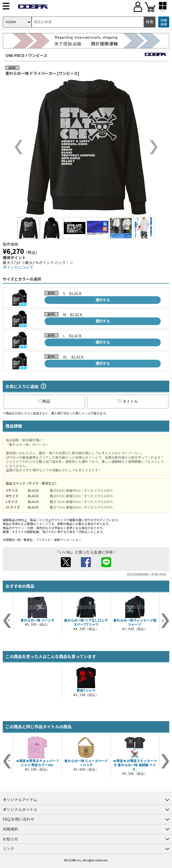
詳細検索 (164, 22)
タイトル (128, 401)
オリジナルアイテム (20, 800)
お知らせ (10, 839)
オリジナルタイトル (20, 809)
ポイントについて (18, 267)
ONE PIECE (15, 55)
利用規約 (10, 829)
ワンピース (38, 55)
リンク (9, 848)
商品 (44, 401)
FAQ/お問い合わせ (19, 819)
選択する (103, 300)
